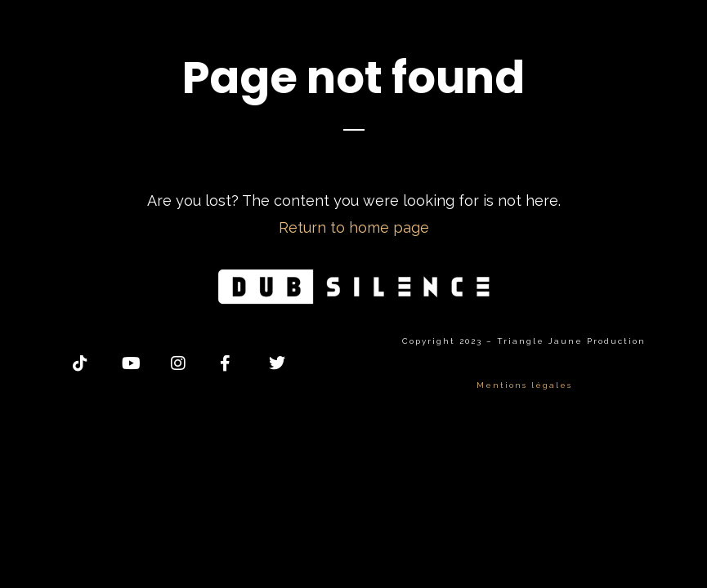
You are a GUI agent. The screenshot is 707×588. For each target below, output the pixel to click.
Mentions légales (524, 385)
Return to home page (354, 227)
